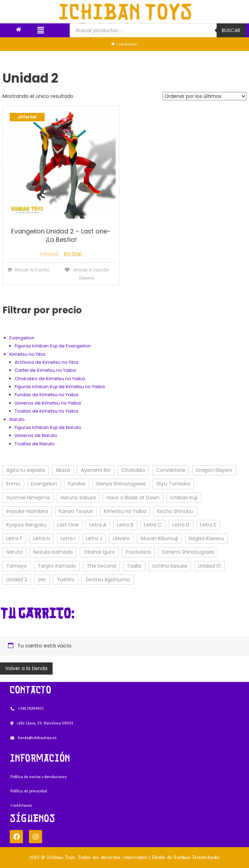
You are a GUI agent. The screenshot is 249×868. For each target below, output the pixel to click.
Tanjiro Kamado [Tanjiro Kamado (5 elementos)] (57, 566)
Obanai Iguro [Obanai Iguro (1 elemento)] (99, 552)
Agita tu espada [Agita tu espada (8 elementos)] (26, 470)
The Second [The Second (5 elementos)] (101, 566)
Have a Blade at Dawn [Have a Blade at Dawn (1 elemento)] (133, 498)
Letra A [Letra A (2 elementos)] (98, 525)
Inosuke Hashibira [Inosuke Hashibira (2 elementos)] (27, 511)
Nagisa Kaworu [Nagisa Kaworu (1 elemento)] (206, 538)
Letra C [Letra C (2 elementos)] (153, 525)
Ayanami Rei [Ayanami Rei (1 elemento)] (96, 470)
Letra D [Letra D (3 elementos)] (181, 525)
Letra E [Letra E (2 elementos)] (208, 525)
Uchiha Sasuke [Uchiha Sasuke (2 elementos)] (170, 566)
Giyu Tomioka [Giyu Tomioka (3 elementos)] (173, 484)
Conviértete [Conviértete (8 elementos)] (171, 470)
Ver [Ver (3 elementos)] (42, 579)
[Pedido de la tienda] (205, 96)
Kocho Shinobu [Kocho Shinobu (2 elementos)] (175, 511)
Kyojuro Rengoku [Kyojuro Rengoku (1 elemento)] (26, 525)
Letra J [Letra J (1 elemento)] (94, 538)
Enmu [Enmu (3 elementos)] (13, 484)
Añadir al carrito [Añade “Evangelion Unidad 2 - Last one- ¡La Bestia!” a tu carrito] (32, 270)
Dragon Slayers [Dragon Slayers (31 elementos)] (214, 470)
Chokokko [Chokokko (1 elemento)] (133, 470)
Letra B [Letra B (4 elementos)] (125, 525)
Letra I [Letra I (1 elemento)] (68, 538)
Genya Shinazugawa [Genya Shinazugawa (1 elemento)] (121, 484)
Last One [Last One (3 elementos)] (68, 525)
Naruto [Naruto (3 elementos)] (14, 552)
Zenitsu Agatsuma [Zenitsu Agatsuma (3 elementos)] (108, 579)
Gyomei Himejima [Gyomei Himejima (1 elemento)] (28, 498)
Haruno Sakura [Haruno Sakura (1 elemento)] (78, 498)
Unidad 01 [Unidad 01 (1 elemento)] (209, 566)
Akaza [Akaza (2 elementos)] (63, 470)
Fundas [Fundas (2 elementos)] (77, 484)
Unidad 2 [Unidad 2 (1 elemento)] (17, 579)
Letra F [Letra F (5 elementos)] (14, 538)
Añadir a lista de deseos (91, 274)
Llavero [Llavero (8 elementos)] (121, 538)
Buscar (231, 30)
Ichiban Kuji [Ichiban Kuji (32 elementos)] (184, 498)
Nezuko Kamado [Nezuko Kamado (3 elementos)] (53, 552)
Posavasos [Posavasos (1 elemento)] (138, 552)
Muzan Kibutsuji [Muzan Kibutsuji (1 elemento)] (159, 538)
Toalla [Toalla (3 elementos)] (134, 566)
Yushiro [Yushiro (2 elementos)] (66, 579)
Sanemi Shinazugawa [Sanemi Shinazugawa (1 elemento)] (188, 552)
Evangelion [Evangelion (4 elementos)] (44, 484)
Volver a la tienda (26, 668)
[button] (41, 30)
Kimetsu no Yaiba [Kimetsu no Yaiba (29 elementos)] (125, 511)
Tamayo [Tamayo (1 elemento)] (17, 566)
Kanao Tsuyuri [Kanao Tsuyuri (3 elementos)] (76, 511)
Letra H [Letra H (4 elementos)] (41, 538)
